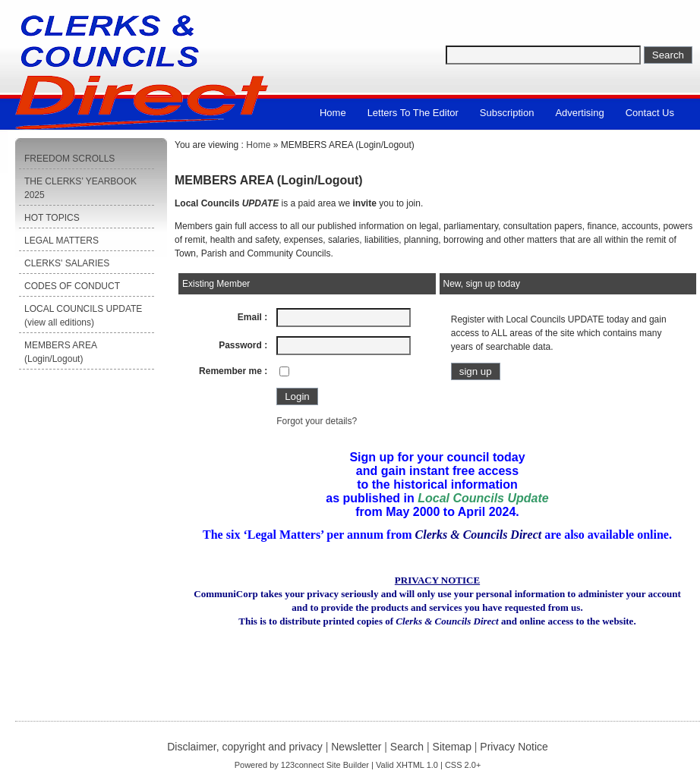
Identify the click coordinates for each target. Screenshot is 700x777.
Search (407, 747)
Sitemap (452, 747)
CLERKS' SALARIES (67, 263)
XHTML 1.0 (417, 765)
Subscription (507, 113)
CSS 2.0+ (463, 765)
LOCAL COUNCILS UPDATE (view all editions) (83, 316)
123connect (303, 765)
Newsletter (356, 747)
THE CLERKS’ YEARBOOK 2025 (80, 188)
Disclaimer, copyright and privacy (245, 747)
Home (333, 113)
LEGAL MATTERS (61, 241)
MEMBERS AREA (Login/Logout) (61, 352)
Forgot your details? (317, 421)
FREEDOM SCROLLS (69, 159)
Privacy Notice (514, 747)
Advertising (579, 113)
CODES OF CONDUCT (72, 286)
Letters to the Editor (413, 113)
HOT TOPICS (52, 218)
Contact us (650, 113)
